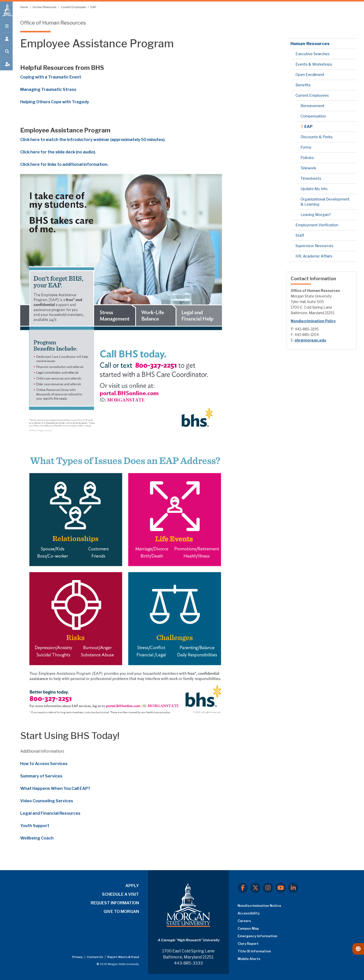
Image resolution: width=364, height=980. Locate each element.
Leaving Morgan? (316, 215)
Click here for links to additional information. (64, 164)
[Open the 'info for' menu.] (6, 41)
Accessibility (249, 913)
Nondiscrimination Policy (313, 321)
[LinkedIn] (293, 888)
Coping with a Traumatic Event (51, 77)
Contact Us (95, 957)
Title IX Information (254, 951)
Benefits (303, 85)
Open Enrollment (310, 75)
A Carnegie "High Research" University (188, 940)
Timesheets (311, 178)
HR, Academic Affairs (314, 256)
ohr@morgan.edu (310, 340)
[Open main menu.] (6, 28)
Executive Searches (313, 54)
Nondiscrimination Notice (259, 906)
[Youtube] (281, 888)
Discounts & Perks (317, 137)
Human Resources (45, 7)
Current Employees (74, 7)
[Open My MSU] (6, 66)
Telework (308, 168)
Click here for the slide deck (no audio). (58, 152)
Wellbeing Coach (37, 838)
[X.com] (255, 888)
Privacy (78, 957)
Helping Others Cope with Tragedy (55, 102)
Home (24, 7)
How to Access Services (44, 764)
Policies (307, 158)
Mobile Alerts (249, 959)
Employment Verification (317, 225)
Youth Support (35, 826)
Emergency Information (257, 936)
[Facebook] (243, 888)
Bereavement (313, 106)
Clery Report (248, 944)
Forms (306, 147)
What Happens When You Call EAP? (55, 788)
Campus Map (248, 928)
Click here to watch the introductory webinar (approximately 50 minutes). (93, 140)
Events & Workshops (314, 64)
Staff (300, 235)
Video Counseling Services (47, 801)
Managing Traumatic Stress (48, 89)
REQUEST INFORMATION (115, 903)
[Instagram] (268, 888)
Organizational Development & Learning (325, 202)
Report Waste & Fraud (123, 957)
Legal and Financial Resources (50, 813)
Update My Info (314, 189)
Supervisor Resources (314, 246)
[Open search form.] (6, 54)
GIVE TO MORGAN (121, 912)
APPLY (132, 886)
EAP (93, 7)
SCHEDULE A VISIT (120, 894)
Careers (244, 921)
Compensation (313, 116)
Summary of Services (41, 776)
